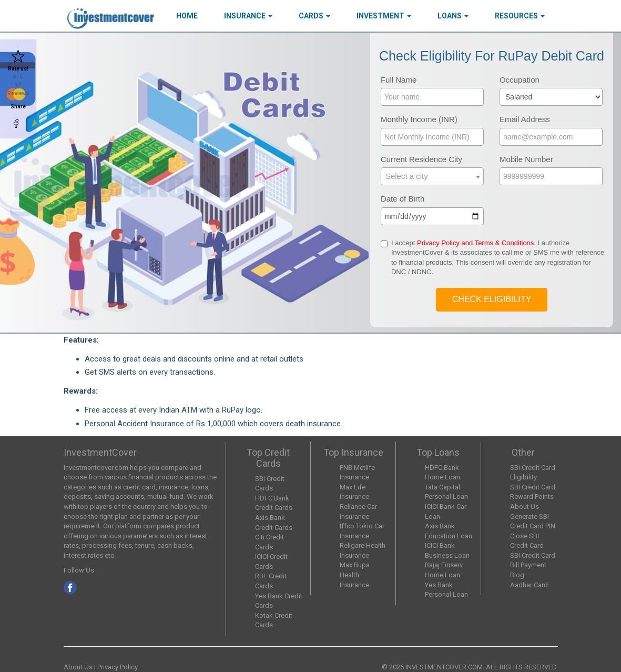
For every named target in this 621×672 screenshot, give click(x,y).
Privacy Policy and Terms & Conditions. (476, 243)
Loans (453, 16)
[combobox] (432, 176)
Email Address (525, 119)
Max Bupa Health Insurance (355, 575)
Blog (517, 575)
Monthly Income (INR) (419, 119)
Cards (314, 16)
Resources (520, 16)
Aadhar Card (529, 585)
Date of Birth (403, 199)
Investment (384, 16)
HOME (187, 16)
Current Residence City (421, 159)
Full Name (399, 80)
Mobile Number (526, 159)
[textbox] (432, 176)
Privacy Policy (118, 667)
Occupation (520, 80)
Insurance (248, 16)
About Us (525, 506)
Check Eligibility (492, 299)
